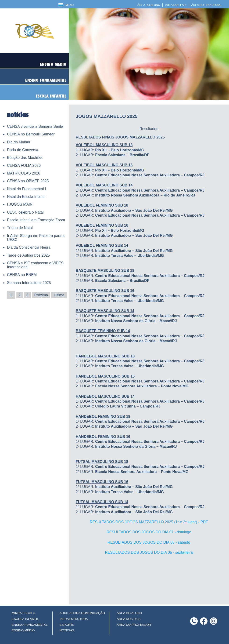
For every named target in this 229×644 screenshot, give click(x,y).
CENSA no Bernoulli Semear (31, 134)
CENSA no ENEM (22, 275)
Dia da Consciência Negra (29, 247)
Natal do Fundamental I (26, 189)
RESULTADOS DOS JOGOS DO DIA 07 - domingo (149, 532)
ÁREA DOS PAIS (176, 5)
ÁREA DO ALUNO (149, 5)
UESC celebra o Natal (25, 212)
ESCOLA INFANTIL (25, 619)
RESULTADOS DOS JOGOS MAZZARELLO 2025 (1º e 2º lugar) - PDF (149, 522)
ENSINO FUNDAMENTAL (30, 625)
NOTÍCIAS (67, 630)
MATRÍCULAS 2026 (24, 173)
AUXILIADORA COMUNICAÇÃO (82, 613)
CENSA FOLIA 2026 (24, 166)
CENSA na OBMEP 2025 (28, 181)
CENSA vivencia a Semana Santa (35, 126)
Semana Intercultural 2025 (29, 283)
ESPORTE (67, 625)
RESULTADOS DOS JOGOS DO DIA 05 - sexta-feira (149, 552)
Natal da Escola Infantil (26, 197)
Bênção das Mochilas (25, 158)
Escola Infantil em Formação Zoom (36, 220)
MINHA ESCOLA (23, 613)
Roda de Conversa (23, 150)
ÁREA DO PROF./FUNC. (207, 5)
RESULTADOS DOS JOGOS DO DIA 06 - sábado (149, 542)
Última (59, 295)
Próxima (41, 295)
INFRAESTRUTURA (74, 619)
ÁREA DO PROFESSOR (134, 625)
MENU (66, 5)
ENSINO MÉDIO (23, 630)
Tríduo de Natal (20, 228)
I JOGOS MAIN (20, 204)
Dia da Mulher (19, 142)
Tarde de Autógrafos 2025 (28, 255)
